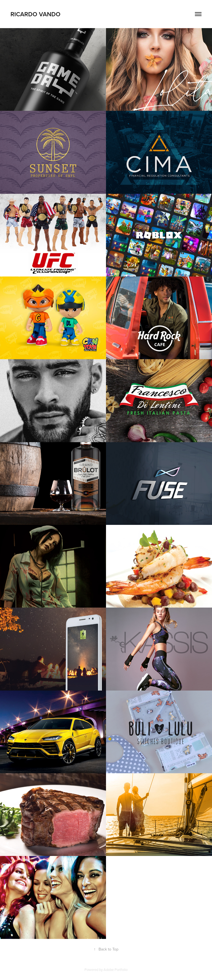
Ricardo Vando (35, 14)
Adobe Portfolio (116, 970)
